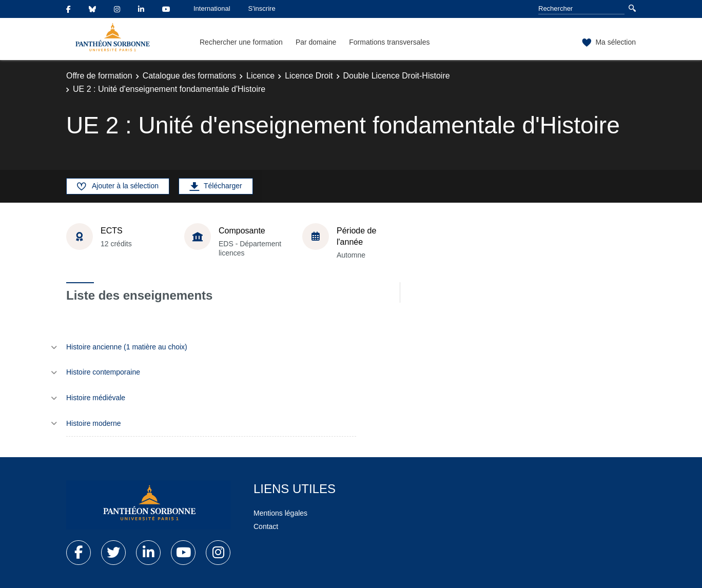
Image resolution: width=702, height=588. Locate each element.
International (212, 8)
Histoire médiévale (96, 398)
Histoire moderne (94, 423)
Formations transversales (389, 42)
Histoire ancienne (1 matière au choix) (127, 347)
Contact (266, 526)
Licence (260, 76)
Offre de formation (99, 76)
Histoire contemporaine (103, 372)
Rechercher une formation (241, 42)
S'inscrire (262, 8)
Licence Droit (309, 76)
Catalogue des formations (189, 76)
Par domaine (316, 42)
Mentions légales (280, 513)
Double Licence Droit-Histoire (397, 76)
